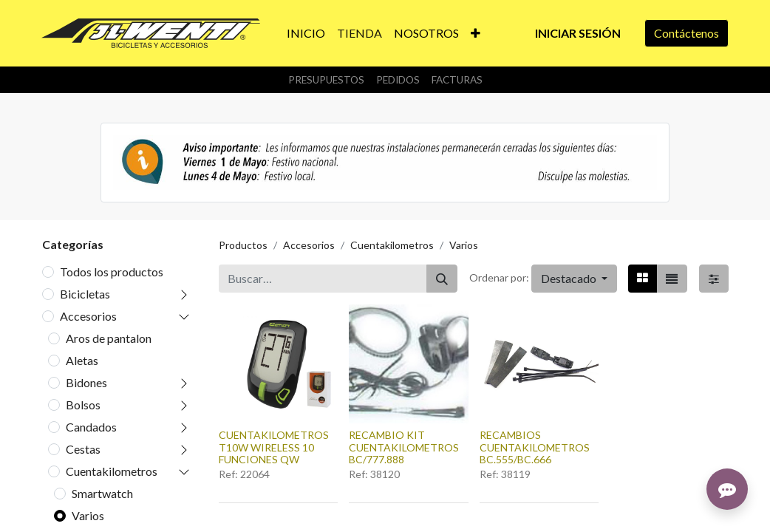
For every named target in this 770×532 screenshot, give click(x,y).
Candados (91, 427)
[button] (476, 33)
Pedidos (398, 80)
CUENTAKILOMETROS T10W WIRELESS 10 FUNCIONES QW (274, 447)
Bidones (86, 382)
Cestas (83, 449)
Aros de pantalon (109, 338)
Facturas (457, 80)
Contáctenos (686, 33)
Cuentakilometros (112, 471)
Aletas (82, 360)
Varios (88, 515)
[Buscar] (442, 279)
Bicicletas (85, 294)
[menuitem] (306, 33)
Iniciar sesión (578, 33)
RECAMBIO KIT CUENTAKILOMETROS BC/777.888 (404, 447)
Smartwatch (102, 493)
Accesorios (88, 316)
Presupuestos (326, 80)
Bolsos (83, 405)
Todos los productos (112, 272)
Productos (243, 245)
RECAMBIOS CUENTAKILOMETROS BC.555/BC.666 (535, 447)
